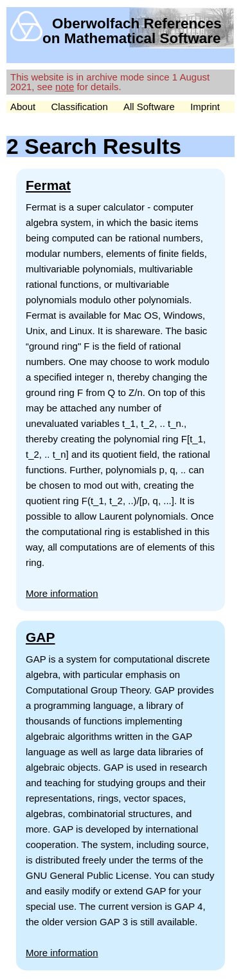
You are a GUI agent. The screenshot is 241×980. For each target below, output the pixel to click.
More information (62, 593)
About (23, 107)
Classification (79, 107)
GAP (40, 637)
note (65, 87)
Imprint (205, 107)
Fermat (48, 185)
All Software (149, 107)
